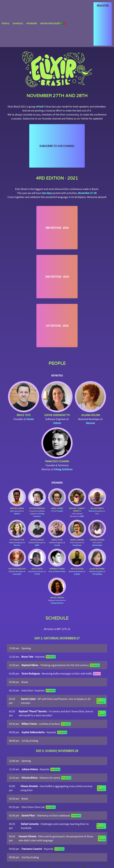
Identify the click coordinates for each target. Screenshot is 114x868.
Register (103, 6)
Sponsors (32, 23)
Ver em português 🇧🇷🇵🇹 (53, 23)
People (6, 23)
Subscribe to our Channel (57, 146)
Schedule (18, 23)
